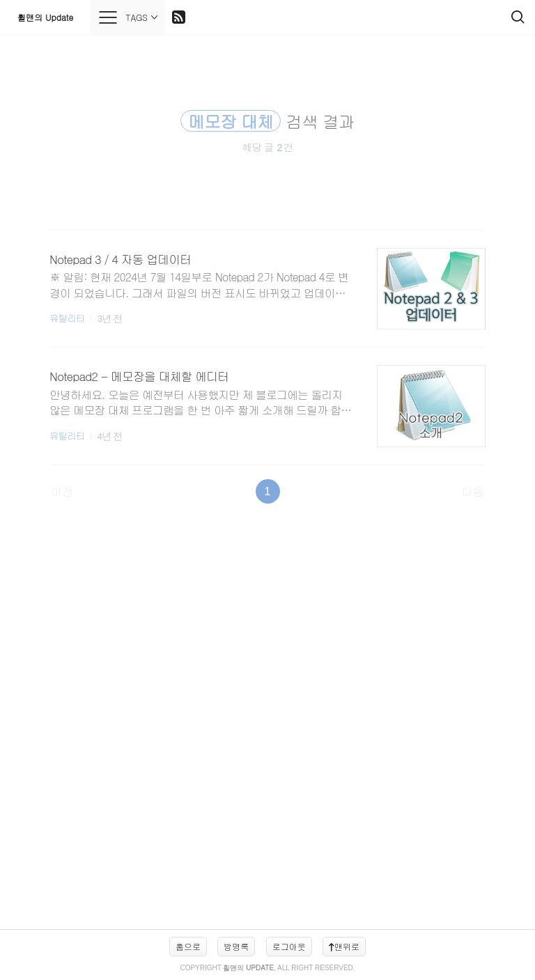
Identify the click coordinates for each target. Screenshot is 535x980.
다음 (473, 491)
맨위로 (344, 946)
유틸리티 (67, 318)
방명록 (236, 946)
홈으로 (188, 946)
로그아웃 (289, 946)
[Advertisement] (267, 723)
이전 (62, 491)
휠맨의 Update (45, 17)
